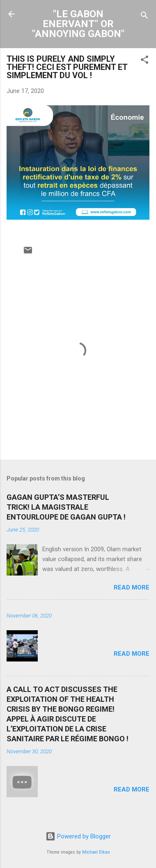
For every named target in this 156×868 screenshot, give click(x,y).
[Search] (145, 17)
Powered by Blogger (78, 836)
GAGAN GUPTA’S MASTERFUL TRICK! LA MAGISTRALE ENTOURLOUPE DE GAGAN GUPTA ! (66, 507)
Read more (132, 587)
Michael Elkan (96, 852)
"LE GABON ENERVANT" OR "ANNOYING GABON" (78, 24)
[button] (145, 61)
